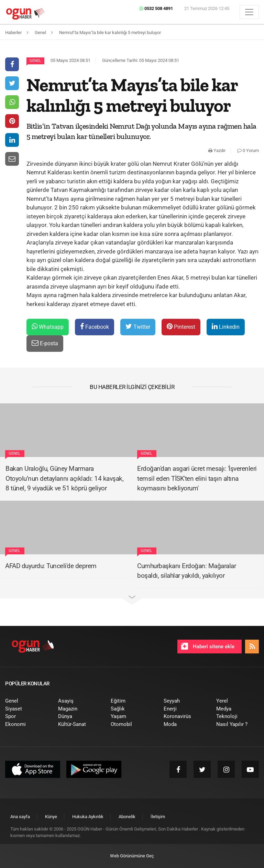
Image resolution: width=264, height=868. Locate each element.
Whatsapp (48, 327)
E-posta (45, 343)
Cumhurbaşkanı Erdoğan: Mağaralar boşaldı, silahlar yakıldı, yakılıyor (186, 571)
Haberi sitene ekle (208, 646)
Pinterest (181, 327)
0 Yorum (248, 150)
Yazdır (217, 150)
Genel (35, 61)
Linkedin (226, 327)
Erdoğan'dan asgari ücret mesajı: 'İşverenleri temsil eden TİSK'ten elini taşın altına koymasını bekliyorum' (197, 478)
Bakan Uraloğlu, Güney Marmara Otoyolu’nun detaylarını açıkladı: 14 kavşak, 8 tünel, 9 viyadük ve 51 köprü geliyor (64, 478)
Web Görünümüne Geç (132, 856)
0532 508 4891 (156, 8)
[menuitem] (26, 701)
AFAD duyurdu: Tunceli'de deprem (51, 566)
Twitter (138, 327)
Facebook (95, 327)
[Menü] (249, 12)
